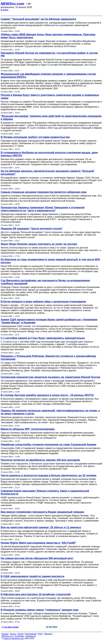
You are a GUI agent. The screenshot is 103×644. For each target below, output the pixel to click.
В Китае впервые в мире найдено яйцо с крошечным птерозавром (43, 302)
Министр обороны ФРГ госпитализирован (28, 429)
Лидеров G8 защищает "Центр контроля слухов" (32, 229)
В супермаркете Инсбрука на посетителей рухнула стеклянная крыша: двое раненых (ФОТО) (49, 154)
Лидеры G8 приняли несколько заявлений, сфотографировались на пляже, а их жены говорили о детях (50, 412)
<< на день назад (10, 627)
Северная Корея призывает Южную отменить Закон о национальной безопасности (45, 492)
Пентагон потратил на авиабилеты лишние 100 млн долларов (40, 460)
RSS (40, 634)
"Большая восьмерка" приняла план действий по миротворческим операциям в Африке (51, 118)
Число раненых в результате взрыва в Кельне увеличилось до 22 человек (49, 475)
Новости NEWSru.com (14, 638)
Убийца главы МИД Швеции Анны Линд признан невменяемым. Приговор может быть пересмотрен (48, 36)
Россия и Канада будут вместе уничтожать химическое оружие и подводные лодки (50, 97)
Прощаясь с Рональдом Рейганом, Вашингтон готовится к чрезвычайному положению (48, 358)
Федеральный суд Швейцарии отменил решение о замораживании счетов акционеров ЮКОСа (48, 75)
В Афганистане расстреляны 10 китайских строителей (36, 594)
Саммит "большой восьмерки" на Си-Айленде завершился (38, 19)
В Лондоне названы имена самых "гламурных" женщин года (40, 610)
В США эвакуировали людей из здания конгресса (32, 576)
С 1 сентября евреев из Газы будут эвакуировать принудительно (43, 338)
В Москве (20, 636)
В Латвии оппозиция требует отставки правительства (35, 137)
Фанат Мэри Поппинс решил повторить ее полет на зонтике (39, 244)
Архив (21, 634)
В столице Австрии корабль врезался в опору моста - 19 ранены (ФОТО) (47, 395)
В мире (5, 10)
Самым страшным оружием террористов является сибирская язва (44, 192)
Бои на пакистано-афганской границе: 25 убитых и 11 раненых (41, 527)
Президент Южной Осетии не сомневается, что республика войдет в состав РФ (49, 54)
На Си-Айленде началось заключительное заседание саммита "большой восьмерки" (47, 173)
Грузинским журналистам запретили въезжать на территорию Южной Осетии (50, 377)
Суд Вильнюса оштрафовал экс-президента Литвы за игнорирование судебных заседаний (45, 282)
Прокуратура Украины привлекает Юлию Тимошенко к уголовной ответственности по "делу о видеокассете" (43, 209)
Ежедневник (31, 634)
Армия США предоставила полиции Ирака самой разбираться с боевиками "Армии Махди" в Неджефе (49, 321)
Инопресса (31, 636)
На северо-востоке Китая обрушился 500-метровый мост (37, 558)
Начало (5, 634)
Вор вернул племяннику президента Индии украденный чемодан (42, 512)
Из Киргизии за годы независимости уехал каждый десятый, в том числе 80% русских (50, 261)
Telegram (48, 634)
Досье (13, 634)
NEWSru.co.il (7, 636)
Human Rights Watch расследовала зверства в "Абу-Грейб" (38, 543)
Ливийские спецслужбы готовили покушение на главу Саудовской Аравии (48, 445)
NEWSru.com (13, 4)
